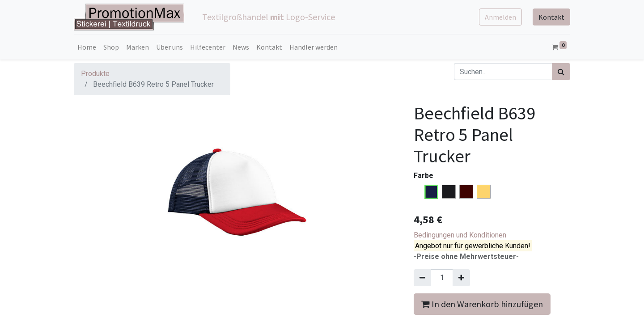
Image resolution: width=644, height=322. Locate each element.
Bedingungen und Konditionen (460, 235)
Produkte (95, 74)
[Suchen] (561, 72)
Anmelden (500, 17)
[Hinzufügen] (461, 278)
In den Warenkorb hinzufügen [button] (482, 304)
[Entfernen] (422, 278)
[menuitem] (87, 47)
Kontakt (551, 17)
